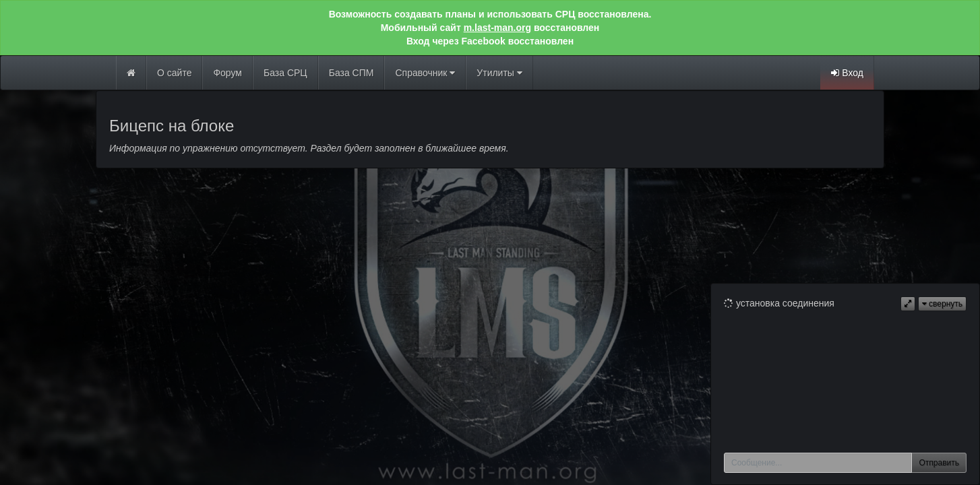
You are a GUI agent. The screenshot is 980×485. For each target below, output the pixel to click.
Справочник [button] (425, 73)
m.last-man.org (497, 28)
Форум (227, 73)
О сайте (174, 73)
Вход (847, 73)
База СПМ (351, 73)
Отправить (939, 463)
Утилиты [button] (499, 73)
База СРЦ (285, 73)
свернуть (942, 304)
